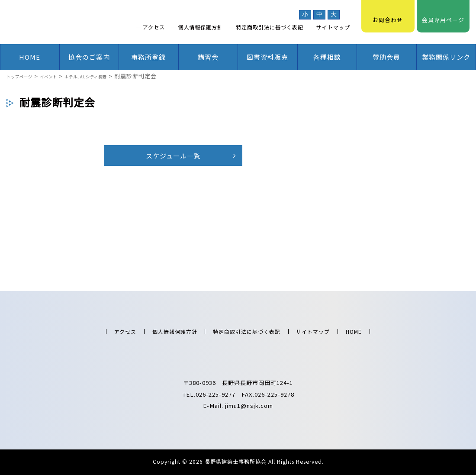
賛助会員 (386, 57)
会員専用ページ (443, 15)
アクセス (154, 27)
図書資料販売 (267, 57)
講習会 (208, 57)
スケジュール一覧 (173, 156)
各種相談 (327, 57)
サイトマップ (333, 27)
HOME (30, 57)
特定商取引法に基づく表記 (270, 27)
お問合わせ (388, 15)
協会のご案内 (89, 57)
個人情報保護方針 (200, 27)
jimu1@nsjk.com (249, 406)
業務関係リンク (446, 57)
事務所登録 (148, 57)
